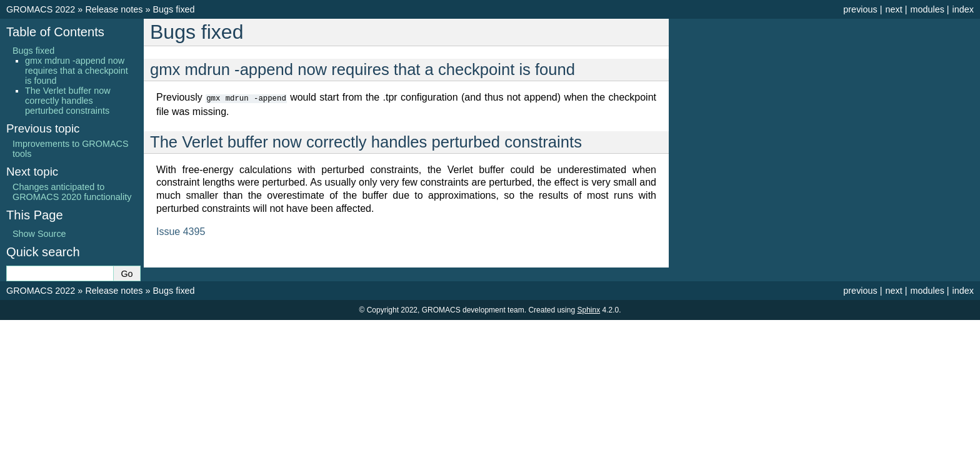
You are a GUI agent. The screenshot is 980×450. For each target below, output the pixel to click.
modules (927, 9)
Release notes (114, 9)
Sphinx (588, 310)
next (893, 9)
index (963, 9)
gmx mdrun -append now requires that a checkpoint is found (77, 71)
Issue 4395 (181, 231)
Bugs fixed (173, 9)
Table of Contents (55, 32)
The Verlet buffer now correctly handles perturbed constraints (68, 101)
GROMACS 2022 (41, 9)
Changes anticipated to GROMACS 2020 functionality (72, 192)
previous (860, 9)
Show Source (39, 234)
